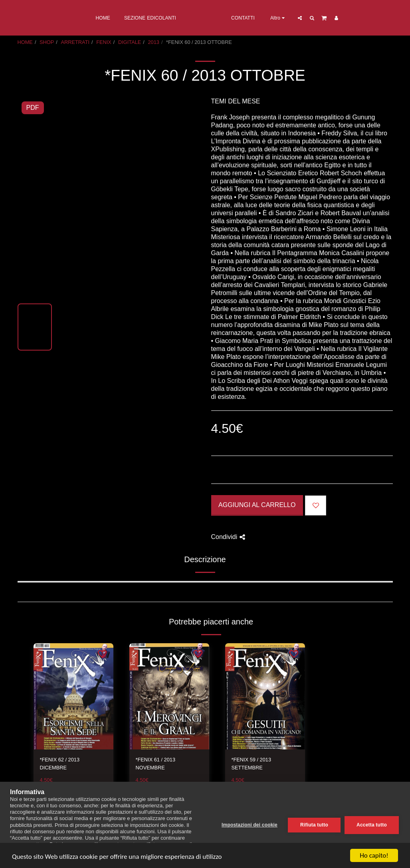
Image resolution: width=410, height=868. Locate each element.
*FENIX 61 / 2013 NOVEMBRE (156, 763)
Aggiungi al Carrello (257, 505)
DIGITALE (130, 42)
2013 (153, 42)
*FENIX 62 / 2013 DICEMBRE (60, 763)
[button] (333, 18)
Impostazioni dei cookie (250, 825)
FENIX (104, 42)
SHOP (47, 42)
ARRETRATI (75, 42)
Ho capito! (374, 855)
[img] (73, 697)
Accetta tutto (372, 825)
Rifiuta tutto (314, 825)
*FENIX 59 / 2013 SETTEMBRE (252, 763)
